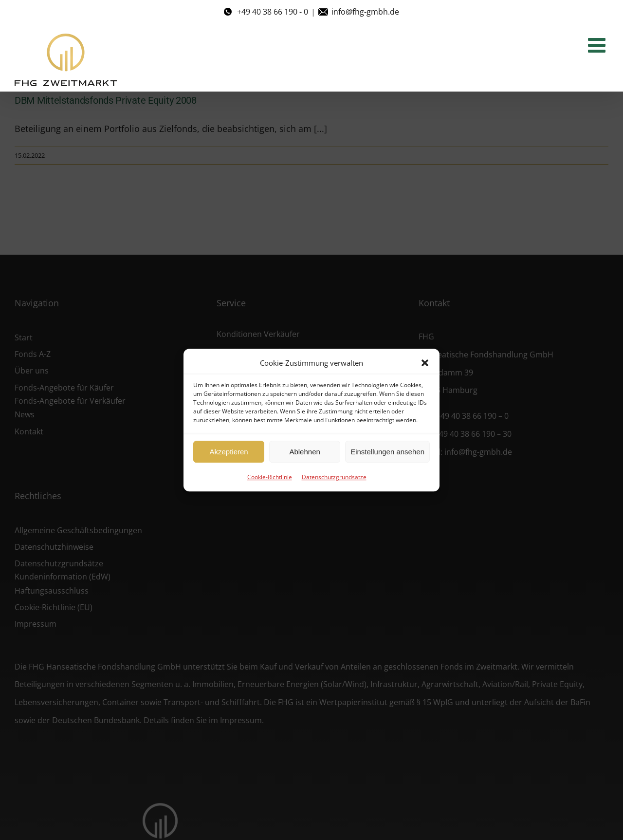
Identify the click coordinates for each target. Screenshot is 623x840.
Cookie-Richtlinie (270, 477)
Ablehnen (304, 452)
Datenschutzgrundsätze (334, 477)
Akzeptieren (229, 452)
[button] (425, 363)
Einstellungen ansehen (387, 452)
